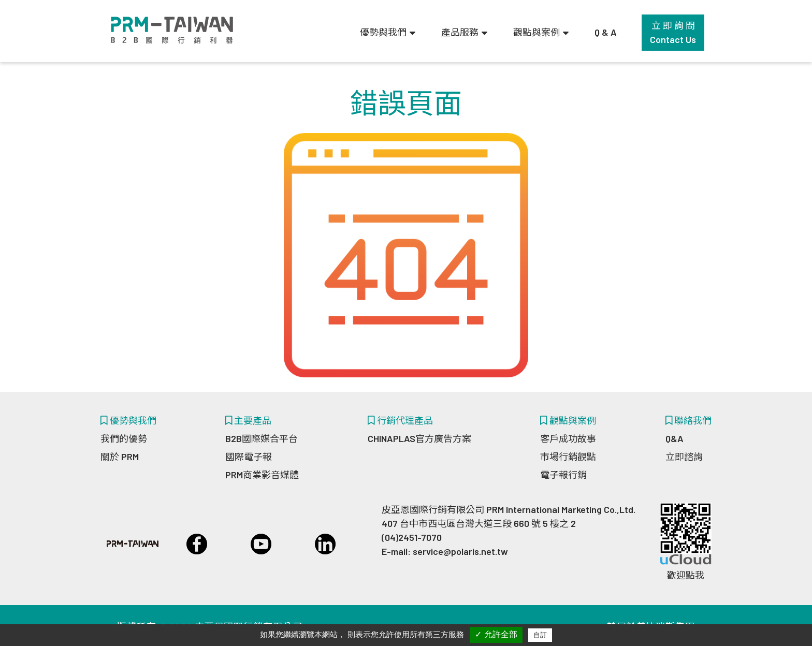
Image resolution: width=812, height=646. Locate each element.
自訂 (540, 635)
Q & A (606, 32)
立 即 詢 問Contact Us (673, 32)
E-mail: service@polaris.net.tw (445, 551)
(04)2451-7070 (412, 537)
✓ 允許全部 (496, 634)
